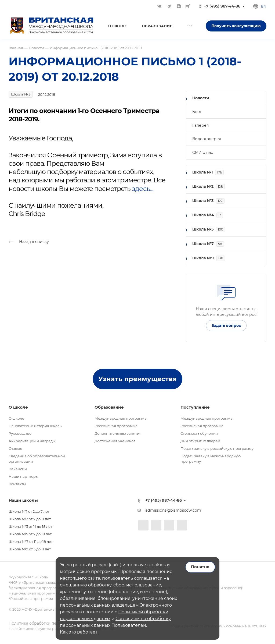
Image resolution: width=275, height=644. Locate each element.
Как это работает (79, 632)
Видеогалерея (207, 139)
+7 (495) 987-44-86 (222, 6)
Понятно (200, 567)
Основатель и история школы (35, 426)
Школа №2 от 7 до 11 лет (30, 519)
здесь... (142, 189)
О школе (16, 418)
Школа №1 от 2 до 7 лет (29, 511)
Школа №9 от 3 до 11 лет (30, 549)
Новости (201, 98)
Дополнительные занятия (118, 433)
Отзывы (16, 448)
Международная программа (121, 418)
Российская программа (116, 426)
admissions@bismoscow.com (173, 510)
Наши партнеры (23, 476)
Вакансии (18, 469)
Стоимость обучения (199, 433)
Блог (197, 112)
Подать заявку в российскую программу (217, 448)
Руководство (20, 433)
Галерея (200, 125)
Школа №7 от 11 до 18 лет (31, 542)
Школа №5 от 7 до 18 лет (30, 534)
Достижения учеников (115, 441)
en (264, 6)
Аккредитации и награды (32, 441)
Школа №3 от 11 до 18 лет (30, 526)
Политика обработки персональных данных (52, 623)
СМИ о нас (203, 153)
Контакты (17, 484)
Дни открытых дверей (200, 441)
